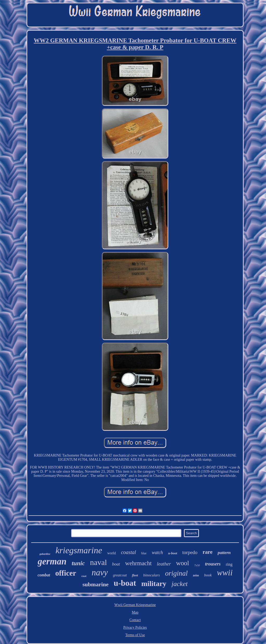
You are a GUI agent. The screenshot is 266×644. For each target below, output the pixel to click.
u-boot (173, 553)
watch (157, 552)
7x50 (197, 565)
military (154, 584)
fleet (135, 575)
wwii (225, 573)
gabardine (45, 554)
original (176, 573)
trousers (213, 564)
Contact (135, 620)
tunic (78, 563)
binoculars (151, 575)
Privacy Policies (135, 627)
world (112, 553)
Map (135, 612)
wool (183, 563)
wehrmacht (138, 563)
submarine (96, 584)
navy (100, 573)
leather (164, 564)
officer (66, 573)
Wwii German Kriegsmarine (135, 605)
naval (99, 562)
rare (208, 552)
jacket (179, 584)
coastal (129, 552)
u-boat (125, 583)
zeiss (196, 575)
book (208, 575)
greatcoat (120, 575)
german (52, 561)
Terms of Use (135, 635)
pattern (224, 553)
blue (144, 553)
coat (84, 576)
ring (229, 564)
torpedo (190, 552)
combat (44, 575)
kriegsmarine (79, 550)
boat (116, 564)
